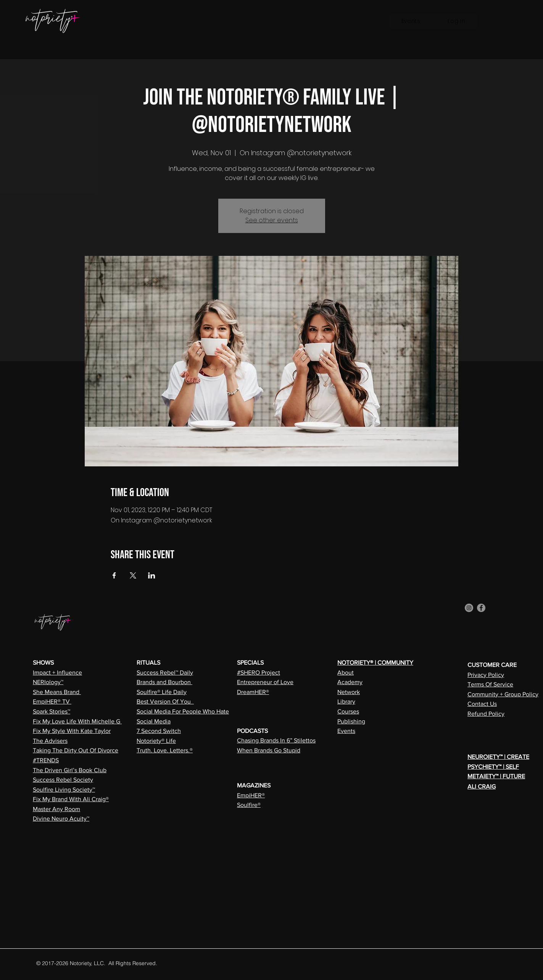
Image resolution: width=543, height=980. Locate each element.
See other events (272, 220)
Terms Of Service (490, 684)
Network (349, 692)
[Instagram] (469, 608)
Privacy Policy (486, 675)
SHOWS (43, 663)
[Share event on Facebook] (114, 575)
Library (346, 701)
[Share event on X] (133, 575)
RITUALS (148, 663)
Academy (350, 682)
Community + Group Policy (503, 694)
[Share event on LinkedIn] (152, 575)
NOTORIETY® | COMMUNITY (375, 663)
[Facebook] (481, 608)
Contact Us (482, 704)
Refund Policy (486, 714)
